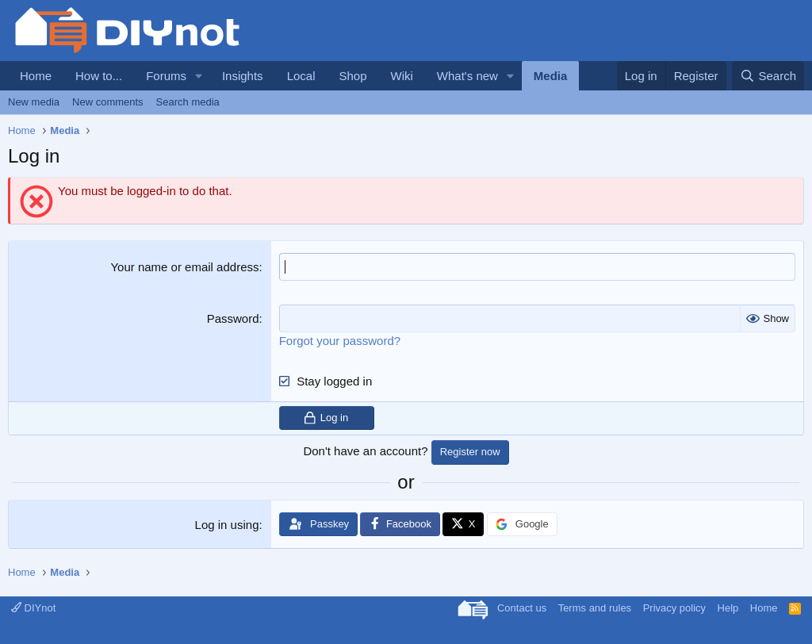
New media (34, 102)
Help (728, 608)
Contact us (522, 608)
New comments (108, 102)
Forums (166, 76)
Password (233, 318)
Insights (243, 76)
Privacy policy (674, 608)
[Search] (768, 76)
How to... (99, 76)
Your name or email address (184, 267)
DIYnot (33, 608)
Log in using (227, 525)
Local (301, 76)
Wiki (402, 76)
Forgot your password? (340, 341)
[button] (199, 76)
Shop (352, 76)
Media (551, 76)
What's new (467, 76)
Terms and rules (595, 608)
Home (36, 76)
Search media (188, 102)
